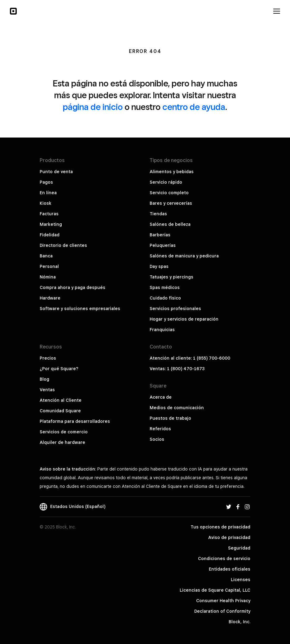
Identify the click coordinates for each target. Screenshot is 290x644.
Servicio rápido (166, 182)
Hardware (50, 298)
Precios (48, 358)
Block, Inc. (239, 622)
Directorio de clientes (63, 245)
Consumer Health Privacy (223, 601)
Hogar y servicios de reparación (184, 319)
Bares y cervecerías (171, 203)
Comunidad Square (60, 411)
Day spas (159, 266)
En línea (48, 193)
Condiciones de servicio (224, 559)
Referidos (160, 429)
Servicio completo (169, 193)
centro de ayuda (194, 107)
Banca (46, 256)
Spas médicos (165, 287)
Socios (157, 439)
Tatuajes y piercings (171, 277)
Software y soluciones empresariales (80, 309)
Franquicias (162, 330)
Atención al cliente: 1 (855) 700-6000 (190, 358)
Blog (44, 379)
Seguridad (239, 548)
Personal (49, 266)
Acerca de (161, 397)
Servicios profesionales (175, 309)
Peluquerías (163, 245)
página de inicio (93, 107)
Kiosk (46, 203)
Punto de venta (56, 172)
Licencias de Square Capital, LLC (215, 590)
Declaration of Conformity (222, 611)
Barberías (160, 235)
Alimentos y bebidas (172, 172)
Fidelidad (50, 235)
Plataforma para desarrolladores (75, 421)
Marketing (51, 224)
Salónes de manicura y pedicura (184, 256)
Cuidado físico (165, 298)
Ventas (47, 390)
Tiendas (158, 214)
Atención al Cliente (61, 400)
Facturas (49, 214)
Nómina (48, 277)
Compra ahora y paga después (72, 287)
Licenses (241, 580)
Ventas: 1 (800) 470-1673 (177, 369)
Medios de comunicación (177, 408)
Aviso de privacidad (229, 537)
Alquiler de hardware (62, 442)
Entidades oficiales (230, 569)
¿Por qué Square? (59, 369)
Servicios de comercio (64, 432)
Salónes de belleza (170, 224)
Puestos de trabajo (170, 418)
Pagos (46, 182)
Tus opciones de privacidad (220, 527)
